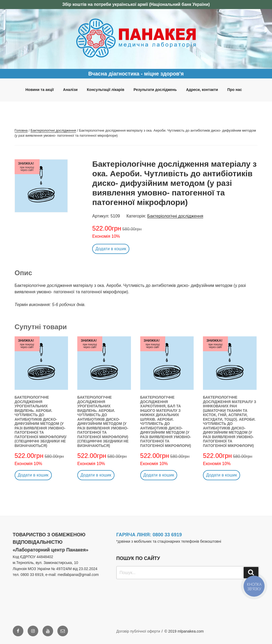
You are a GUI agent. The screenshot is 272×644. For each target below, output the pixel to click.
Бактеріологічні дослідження (53, 130)
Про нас (235, 90)
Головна (21, 130)
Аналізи (70, 90)
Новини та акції (40, 90)
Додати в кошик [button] (111, 249)
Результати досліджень (155, 90)
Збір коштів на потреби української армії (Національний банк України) (136, 4)
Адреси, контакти (202, 90)
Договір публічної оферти (138, 631)
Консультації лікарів (106, 90)
